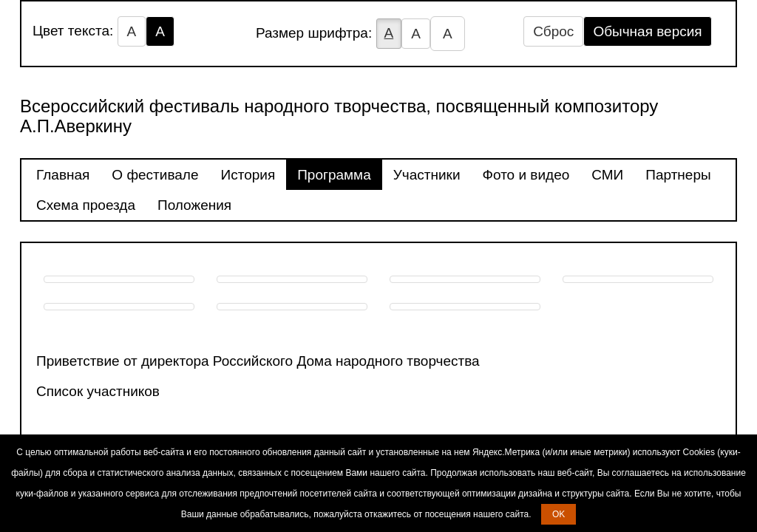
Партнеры (678, 175)
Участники (427, 175)
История (248, 175)
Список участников (98, 391)
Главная (63, 175)
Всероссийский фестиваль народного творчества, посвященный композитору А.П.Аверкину (339, 116)
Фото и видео (526, 175)
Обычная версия (647, 31)
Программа (334, 175)
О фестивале (155, 175)
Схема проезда (86, 205)
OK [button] (559, 514)
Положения (194, 205)
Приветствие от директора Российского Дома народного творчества (258, 361)
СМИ (607, 175)
